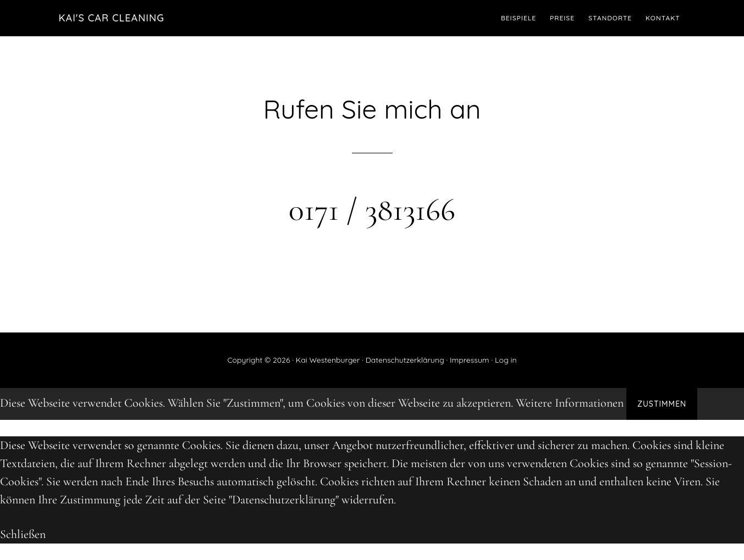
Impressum (470, 360)
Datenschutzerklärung (405, 360)
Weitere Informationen (570, 403)
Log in (506, 360)
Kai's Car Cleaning (112, 18)
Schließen (23, 534)
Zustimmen (662, 404)
